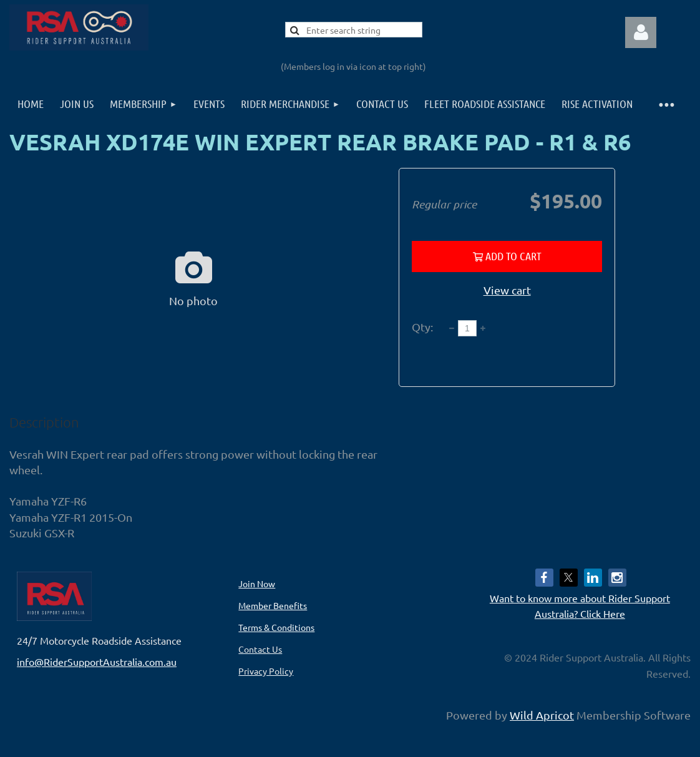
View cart (507, 290)
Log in (641, 32)
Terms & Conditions (276, 627)
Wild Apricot (542, 715)
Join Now (257, 584)
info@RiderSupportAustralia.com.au (97, 662)
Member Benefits (273, 605)
